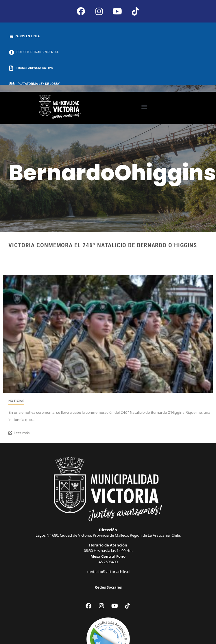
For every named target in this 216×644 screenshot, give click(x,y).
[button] (144, 107)
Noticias (16, 401)
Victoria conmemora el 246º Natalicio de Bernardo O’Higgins (103, 245)
